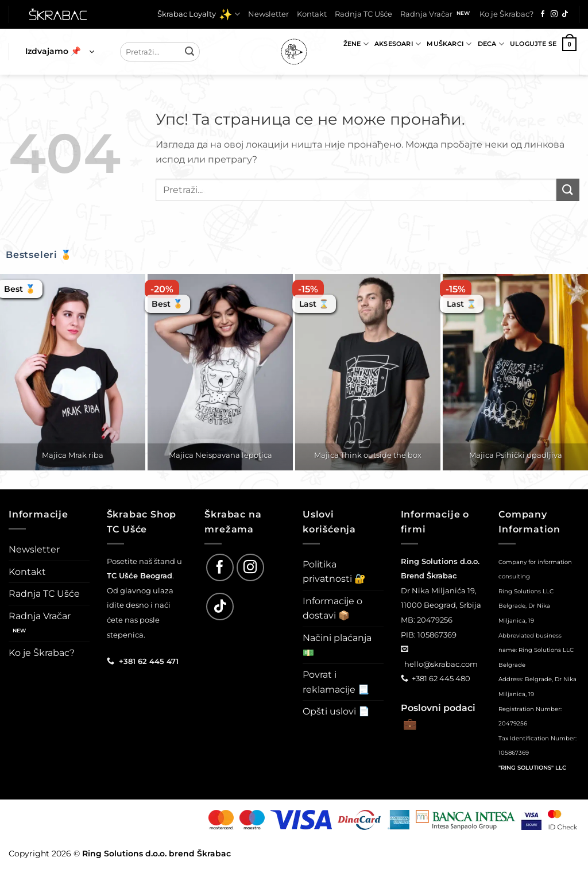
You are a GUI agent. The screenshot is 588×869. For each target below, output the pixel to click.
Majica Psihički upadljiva (516, 455)
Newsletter (268, 14)
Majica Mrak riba (73, 455)
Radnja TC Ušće (363, 14)
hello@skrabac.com (441, 664)
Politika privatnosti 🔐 (334, 572)
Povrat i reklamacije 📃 (336, 682)
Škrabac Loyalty (199, 14)
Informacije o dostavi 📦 (332, 609)
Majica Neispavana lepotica (220, 455)
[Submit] (189, 52)
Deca (491, 44)
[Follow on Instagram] (554, 14)
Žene (356, 44)
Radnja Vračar (426, 14)
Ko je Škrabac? (506, 14)
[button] (60, 52)
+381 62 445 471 (149, 661)
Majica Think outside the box (368, 455)
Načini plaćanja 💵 (337, 645)
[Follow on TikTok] (565, 14)
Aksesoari (398, 44)
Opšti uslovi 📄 (336, 711)
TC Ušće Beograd (140, 576)
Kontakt (312, 14)
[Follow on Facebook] (543, 14)
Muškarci (449, 44)
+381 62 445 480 (441, 678)
